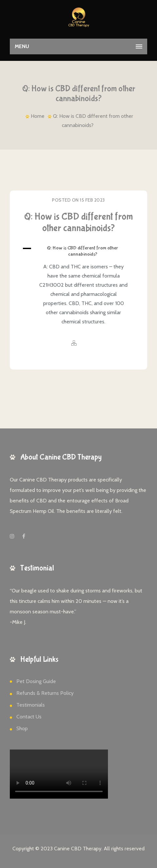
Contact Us (29, 717)
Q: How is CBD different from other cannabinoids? (78, 222)
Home (38, 116)
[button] (78, 251)
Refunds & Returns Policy (45, 693)
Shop (22, 728)
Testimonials (31, 705)
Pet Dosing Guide (36, 681)
